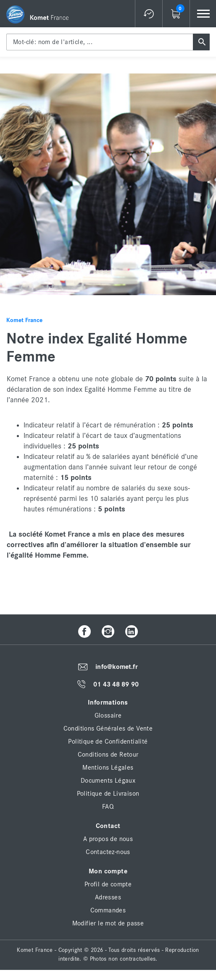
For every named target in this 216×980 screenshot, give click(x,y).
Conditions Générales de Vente (108, 728)
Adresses (108, 897)
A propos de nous (108, 839)
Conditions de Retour (108, 755)
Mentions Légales (108, 768)
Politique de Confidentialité (108, 742)
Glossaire (108, 715)
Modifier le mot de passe (108, 923)
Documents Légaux (108, 781)
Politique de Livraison (108, 794)
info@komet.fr (116, 667)
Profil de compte (108, 884)
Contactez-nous (108, 852)
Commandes (108, 910)
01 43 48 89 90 (116, 684)
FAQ (108, 807)
